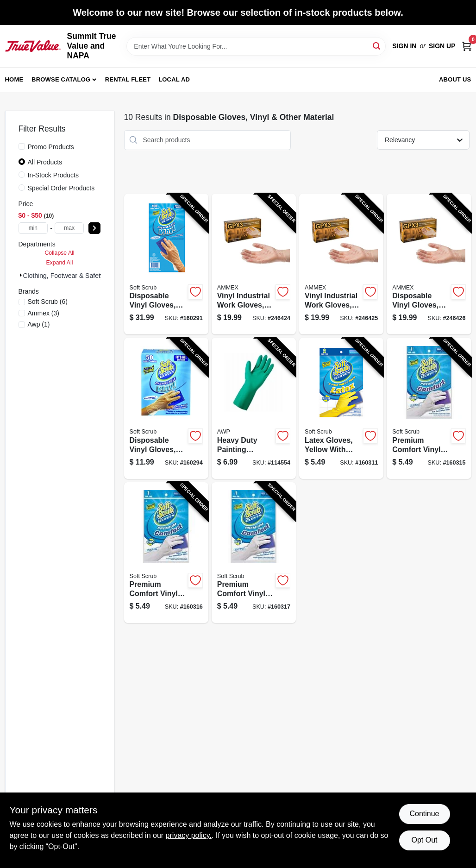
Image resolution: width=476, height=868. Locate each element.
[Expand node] (21, 275)
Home (14, 79)
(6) (48, 302)
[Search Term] (256, 46)
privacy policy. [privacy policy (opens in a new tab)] (189, 835)
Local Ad (174, 79)
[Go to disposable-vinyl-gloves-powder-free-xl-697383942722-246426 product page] (429, 264)
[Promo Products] (22, 146)
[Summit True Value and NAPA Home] (33, 46)
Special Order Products (61, 188)
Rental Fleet (128, 79)
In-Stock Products (53, 175)
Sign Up (442, 46)
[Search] (377, 46)
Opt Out (424, 840)
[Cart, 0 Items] (467, 46)
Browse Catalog (61, 79)
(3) (44, 313)
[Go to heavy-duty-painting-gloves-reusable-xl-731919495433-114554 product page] (254, 408)
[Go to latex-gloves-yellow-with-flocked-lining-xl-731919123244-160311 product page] (341, 408)
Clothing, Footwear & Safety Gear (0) (76, 276)
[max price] (69, 228)
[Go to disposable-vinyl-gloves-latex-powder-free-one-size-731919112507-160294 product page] (166, 408)
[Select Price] (94, 228)
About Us (455, 79)
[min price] (33, 228)
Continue (424, 814)
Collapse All (59, 253)
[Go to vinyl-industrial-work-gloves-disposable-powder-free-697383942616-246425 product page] (341, 264)
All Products (45, 162)
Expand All (60, 263)
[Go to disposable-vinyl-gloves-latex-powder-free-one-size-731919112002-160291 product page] (166, 264)
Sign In (404, 46)
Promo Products (51, 147)
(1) (39, 324)
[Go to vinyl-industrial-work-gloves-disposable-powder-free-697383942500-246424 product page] (254, 264)
